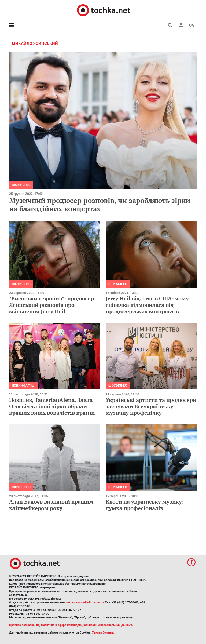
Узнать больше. (103, 633)
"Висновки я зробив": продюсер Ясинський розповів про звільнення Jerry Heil (51, 305)
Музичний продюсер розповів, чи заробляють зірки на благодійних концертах (100, 204)
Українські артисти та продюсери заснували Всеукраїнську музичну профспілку (151, 406)
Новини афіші (24, 385)
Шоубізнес (21, 185)
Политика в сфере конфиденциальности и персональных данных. (87, 625)
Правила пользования (24, 625)
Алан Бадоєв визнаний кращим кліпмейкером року (51, 505)
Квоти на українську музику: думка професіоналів (145, 505)
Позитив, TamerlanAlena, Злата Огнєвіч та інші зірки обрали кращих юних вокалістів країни (52, 406)
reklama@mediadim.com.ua (85, 603)
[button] (181, 25)
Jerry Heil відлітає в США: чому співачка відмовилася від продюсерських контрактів (147, 305)
